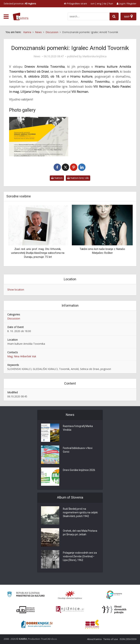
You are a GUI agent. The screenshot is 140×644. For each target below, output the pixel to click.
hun (111, 3)
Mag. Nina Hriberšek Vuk (22, 356)
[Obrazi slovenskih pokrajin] (114, 610)
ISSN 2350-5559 (128, 639)
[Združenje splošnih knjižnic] (92, 624)
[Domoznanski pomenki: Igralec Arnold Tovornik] (39, 137)
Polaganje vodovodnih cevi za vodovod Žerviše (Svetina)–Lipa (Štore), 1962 (80, 557)
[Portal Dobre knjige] (37, 624)
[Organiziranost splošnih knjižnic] (70, 595)
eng (99, 3)
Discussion (14, 318)
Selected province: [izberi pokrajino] (20, 3)
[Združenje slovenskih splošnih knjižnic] (70, 610)
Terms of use (111, 639)
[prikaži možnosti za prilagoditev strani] (75, 3)
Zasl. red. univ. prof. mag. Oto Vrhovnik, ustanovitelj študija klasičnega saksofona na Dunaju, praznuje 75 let (38, 253)
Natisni (57, 178)
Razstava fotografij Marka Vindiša (78, 428)
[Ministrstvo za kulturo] (26, 595)
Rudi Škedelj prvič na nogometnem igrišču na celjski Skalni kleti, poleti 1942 (80, 513)
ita (105, 3)
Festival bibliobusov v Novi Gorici (78, 450)
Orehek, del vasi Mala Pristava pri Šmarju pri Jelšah (80, 533)
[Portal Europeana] (114, 595)
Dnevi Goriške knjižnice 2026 (79, 470)
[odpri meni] (6, 17)
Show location (16, 290)
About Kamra (94, 639)
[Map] (128, 16)
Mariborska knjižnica (94, 56)
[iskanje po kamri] (89, 16)
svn (93, 3)
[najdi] (114, 16)
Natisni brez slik (78, 178)
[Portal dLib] (26, 610)
